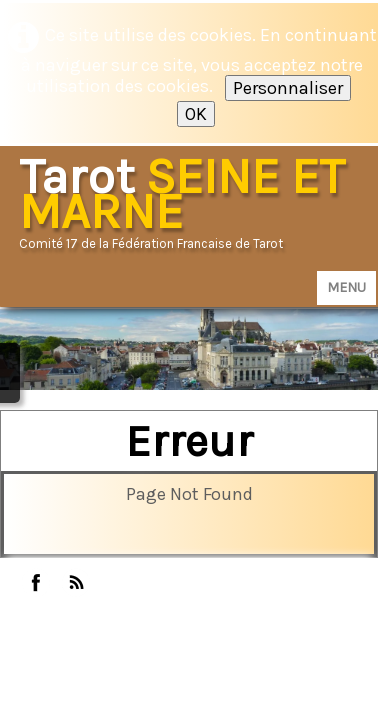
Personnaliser (288, 88)
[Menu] (346, 288)
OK (196, 114)
